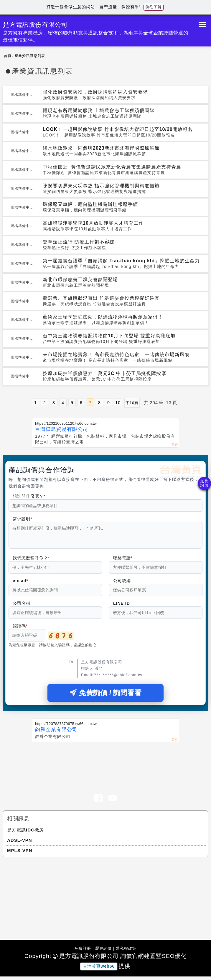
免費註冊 (83, 952)
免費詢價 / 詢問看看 (105, 696)
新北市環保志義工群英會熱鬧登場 (80, 280)
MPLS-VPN (20, 854)
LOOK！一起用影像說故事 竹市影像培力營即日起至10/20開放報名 (118, 129)
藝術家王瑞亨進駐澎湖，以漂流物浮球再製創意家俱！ (103, 317)
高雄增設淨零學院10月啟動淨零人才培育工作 (93, 223)
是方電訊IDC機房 (25, 833)
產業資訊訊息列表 (30, 56)
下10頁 (132, 403)
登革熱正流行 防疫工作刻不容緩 (79, 242)
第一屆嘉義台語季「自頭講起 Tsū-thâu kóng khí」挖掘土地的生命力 (121, 261)
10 (118, 402)
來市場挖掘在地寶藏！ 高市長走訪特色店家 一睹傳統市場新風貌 (116, 355)
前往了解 (154, 7)
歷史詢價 (103, 952)
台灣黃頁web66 (99, 970)
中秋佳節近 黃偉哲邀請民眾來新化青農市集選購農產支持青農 (112, 167)
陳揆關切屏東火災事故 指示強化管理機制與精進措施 (101, 186)
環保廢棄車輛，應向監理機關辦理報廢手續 (90, 204)
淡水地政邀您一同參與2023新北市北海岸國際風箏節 (101, 148)
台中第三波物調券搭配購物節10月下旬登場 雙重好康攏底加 (109, 336)
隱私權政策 (126, 952)
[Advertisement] (105, 766)
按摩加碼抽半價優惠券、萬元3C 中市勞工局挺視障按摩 (104, 373)
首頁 (8, 56)
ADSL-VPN (20, 844)
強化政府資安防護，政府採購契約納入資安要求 (95, 92)
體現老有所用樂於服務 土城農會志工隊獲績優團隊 (99, 110)
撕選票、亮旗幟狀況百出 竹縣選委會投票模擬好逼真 (101, 298)
